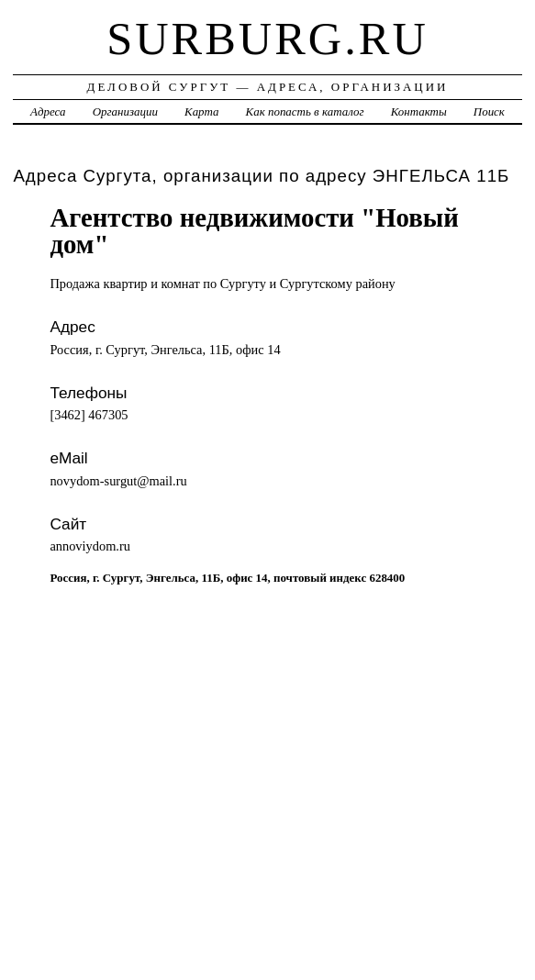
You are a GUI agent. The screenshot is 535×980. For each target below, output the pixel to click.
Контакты (419, 111)
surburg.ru (267, 39)
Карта (201, 111)
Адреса (48, 111)
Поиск (489, 111)
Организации (125, 111)
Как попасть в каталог (305, 111)
